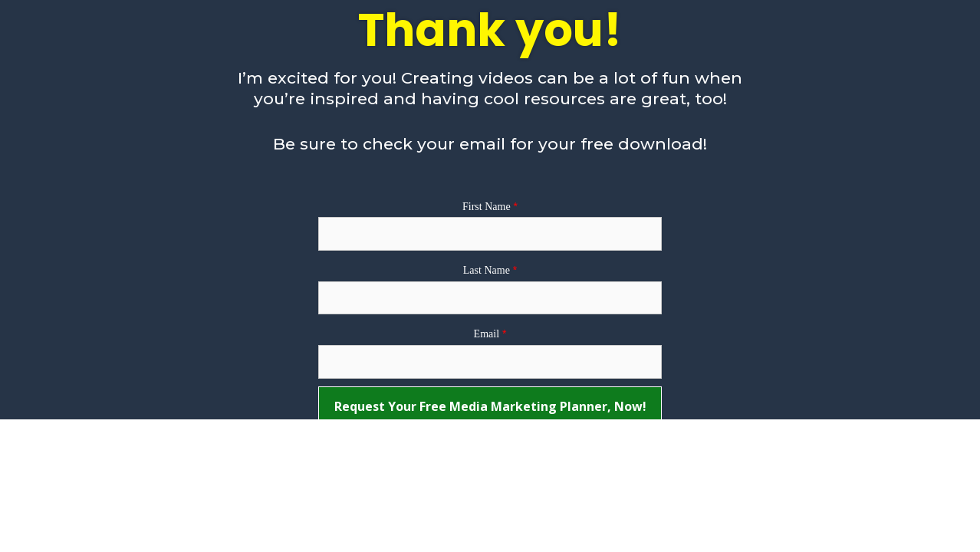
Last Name (487, 270)
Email (487, 334)
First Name (487, 207)
